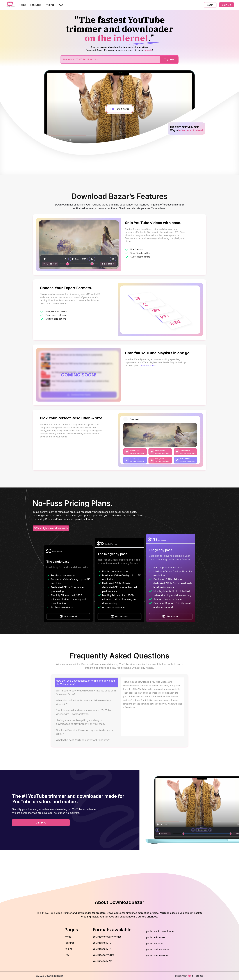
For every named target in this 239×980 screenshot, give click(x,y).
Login (210, 5)
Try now (169, 59)
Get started (68, 616)
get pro (41, 823)
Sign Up (227, 5)
